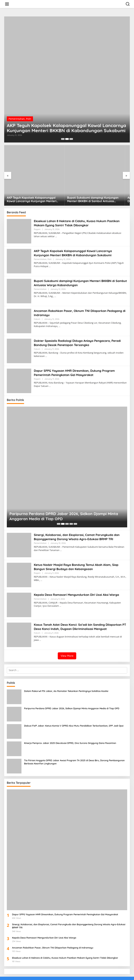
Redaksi (39, 975)
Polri (29, 112)
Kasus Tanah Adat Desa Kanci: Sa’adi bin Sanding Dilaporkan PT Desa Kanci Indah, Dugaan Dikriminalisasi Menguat (80, 608)
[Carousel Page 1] (63, 139)
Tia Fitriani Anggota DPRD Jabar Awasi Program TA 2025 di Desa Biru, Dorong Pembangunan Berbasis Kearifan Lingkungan (74, 743)
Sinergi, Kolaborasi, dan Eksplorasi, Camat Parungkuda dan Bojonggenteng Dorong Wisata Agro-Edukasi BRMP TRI (79, 518)
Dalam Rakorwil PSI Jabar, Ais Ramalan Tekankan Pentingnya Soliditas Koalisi (66, 672)
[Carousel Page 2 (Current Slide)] (67, 139)
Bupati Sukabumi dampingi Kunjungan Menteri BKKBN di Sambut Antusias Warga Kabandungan (67, 181)
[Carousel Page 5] (75, 505)
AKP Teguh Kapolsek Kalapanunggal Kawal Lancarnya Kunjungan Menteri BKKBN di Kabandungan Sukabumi (61, 125)
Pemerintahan (17, 112)
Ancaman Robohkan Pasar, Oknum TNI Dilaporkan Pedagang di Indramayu (109, 181)
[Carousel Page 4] (71, 505)
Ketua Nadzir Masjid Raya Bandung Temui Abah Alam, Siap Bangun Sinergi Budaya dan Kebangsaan (78, 548)
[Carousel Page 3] (71, 139)
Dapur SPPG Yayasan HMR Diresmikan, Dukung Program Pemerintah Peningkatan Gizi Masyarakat (76, 354)
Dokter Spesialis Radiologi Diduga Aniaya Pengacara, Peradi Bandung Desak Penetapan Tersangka (80, 324)
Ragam (37, 211)
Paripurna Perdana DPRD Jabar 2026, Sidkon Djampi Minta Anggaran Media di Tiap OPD (64, 498)
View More (67, 637)
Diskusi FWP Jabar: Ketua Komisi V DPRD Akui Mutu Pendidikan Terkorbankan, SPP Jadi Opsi (74, 707)
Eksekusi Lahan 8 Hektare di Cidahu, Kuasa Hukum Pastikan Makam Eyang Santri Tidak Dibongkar (79, 204)
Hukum (37, 301)
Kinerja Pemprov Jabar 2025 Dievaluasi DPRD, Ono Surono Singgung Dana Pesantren (70, 724)
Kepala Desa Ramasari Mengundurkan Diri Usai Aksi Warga (79, 576)
